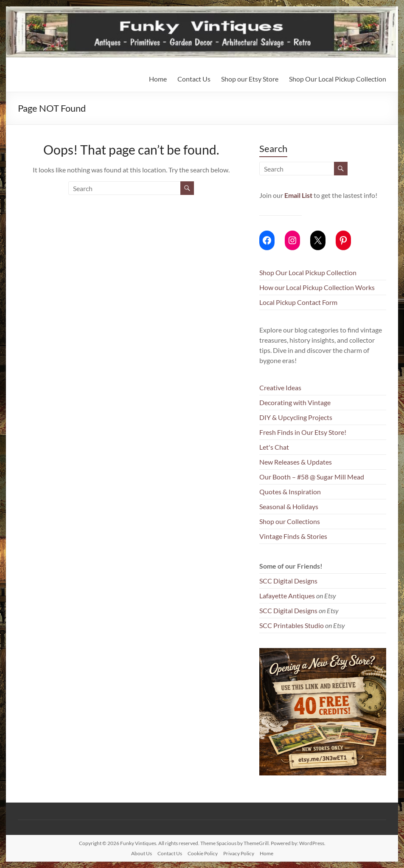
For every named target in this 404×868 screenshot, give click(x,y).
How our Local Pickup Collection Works (317, 287)
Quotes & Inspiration (290, 492)
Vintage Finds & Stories (293, 536)
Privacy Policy (239, 853)
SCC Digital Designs (288, 581)
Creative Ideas (280, 387)
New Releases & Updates (296, 462)
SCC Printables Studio (292, 625)
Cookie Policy (203, 853)
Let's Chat (274, 447)
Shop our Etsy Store (250, 79)
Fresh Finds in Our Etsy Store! (303, 432)
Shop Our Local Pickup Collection (338, 79)
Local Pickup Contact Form (298, 302)
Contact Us (194, 79)
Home (158, 79)
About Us (142, 853)
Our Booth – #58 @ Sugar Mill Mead (312, 477)
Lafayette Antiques (287, 596)
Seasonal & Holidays (289, 506)
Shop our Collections (290, 521)
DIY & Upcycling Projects (296, 417)
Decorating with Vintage (295, 402)
